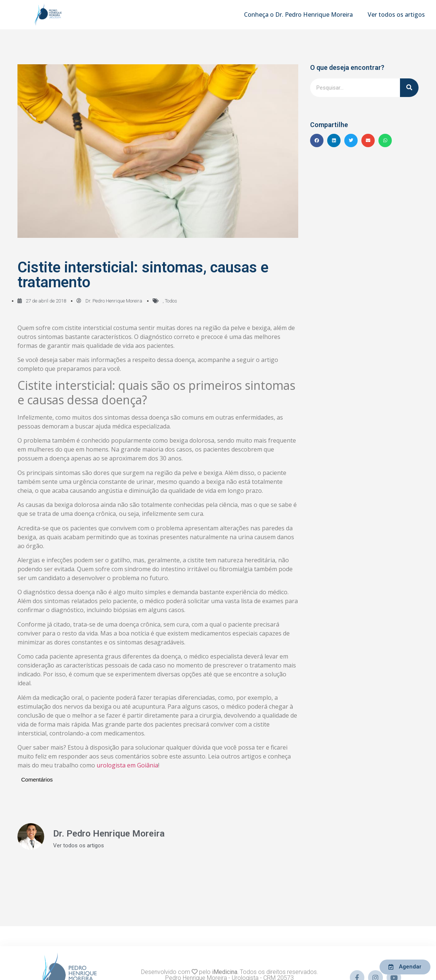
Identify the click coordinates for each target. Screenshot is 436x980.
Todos (171, 301)
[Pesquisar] (409, 88)
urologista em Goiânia (127, 765)
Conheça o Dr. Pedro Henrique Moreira (298, 14)
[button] (317, 140)
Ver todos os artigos (396, 14)
